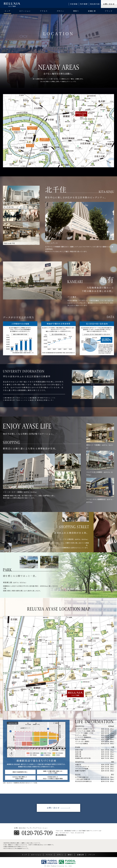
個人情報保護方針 (61, 835)
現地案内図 (95, 4)
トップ (7, 11)
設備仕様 (92, 11)
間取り (76, 11)
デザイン (60, 11)
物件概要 (84, 4)
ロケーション (25, 11)
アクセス (44, 11)
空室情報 (74, 4)
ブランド (109, 11)
